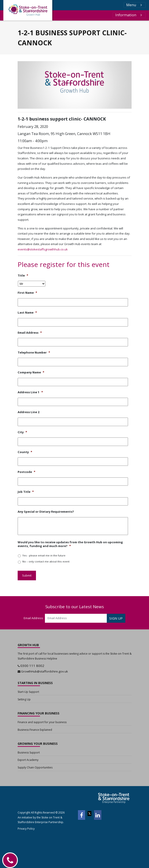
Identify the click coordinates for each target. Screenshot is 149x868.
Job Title (26, 492)
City (22, 432)
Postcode (26, 472)
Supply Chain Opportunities (35, 767)
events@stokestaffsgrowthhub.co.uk (43, 249)
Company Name (31, 372)
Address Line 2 (29, 412)
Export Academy (28, 760)
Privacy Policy (26, 829)
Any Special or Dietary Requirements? (46, 512)
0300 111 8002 (32, 666)
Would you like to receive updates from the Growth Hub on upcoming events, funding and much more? (70, 544)
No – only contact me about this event (46, 561)
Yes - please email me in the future (44, 555)
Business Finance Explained (35, 730)
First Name (27, 293)
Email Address (30, 333)
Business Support (29, 752)
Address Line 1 (30, 392)
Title (23, 276)
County (25, 452)
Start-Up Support (28, 692)
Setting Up (24, 699)
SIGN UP (116, 618)
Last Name (27, 313)
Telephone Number (34, 353)
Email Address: (34, 618)
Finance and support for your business (42, 722)
